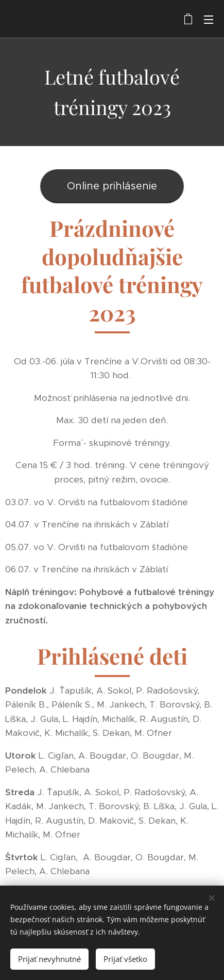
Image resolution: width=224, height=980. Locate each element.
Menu (209, 20)
